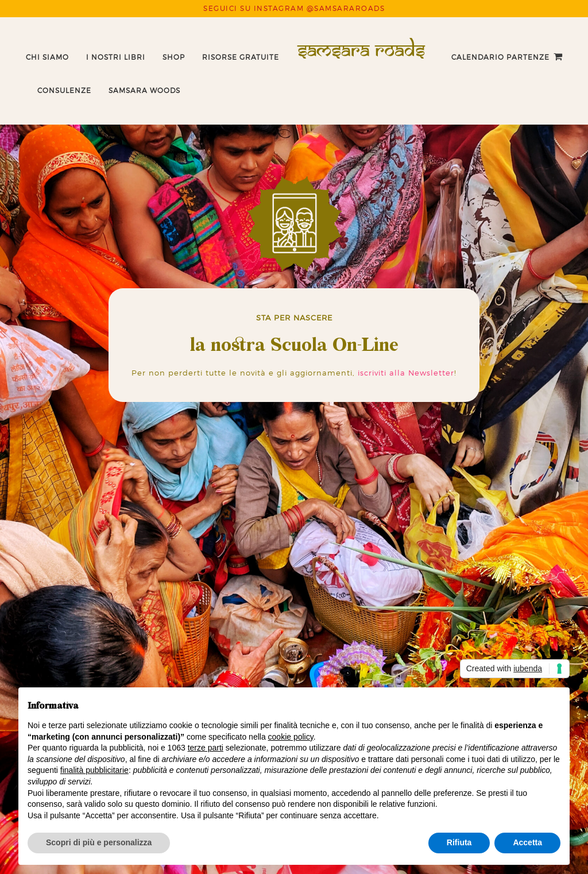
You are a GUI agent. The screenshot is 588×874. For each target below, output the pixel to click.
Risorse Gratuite (241, 57)
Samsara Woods (144, 90)
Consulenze (64, 90)
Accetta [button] (527, 842)
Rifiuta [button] (459, 842)
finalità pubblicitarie (94, 770)
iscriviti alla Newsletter (406, 373)
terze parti (206, 748)
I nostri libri (116, 57)
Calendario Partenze (500, 57)
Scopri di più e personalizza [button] (99, 842)
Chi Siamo (47, 57)
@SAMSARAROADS (346, 8)
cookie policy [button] (291, 737)
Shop (174, 57)
